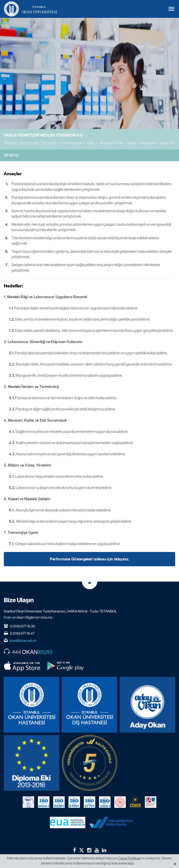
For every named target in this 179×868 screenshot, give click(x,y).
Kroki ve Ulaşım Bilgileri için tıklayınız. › (29, 617)
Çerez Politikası (129, 858)
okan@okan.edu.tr (23, 640)
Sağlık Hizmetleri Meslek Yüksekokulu (43, 135)
